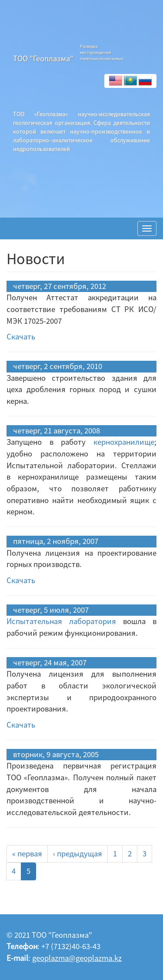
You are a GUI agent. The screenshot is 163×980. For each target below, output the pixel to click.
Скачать (21, 337)
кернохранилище (124, 442)
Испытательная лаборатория (61, 621)
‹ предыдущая (78, 854)
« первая (27, 854)
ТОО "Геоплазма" (43, 59)
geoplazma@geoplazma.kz (77, 958)
